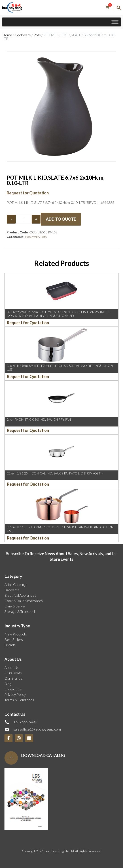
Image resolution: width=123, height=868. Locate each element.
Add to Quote (61, 219)
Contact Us (13, 689)
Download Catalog (43, 755)
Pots (37, 35)
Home (7, 35)
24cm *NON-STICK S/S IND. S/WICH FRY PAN (39, 419)
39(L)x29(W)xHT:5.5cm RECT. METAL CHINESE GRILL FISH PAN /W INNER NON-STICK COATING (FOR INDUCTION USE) (58, 314)
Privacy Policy (15, 694)
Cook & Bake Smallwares (24, 601)
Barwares (12, 590)
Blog (8, 684)
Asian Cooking (15, 584)
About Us (12, 667)
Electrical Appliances (20, 595)
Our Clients (13, 673)
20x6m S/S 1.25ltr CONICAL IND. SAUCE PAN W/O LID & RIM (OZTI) (55, 473)
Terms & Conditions (19, 700)
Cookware (23, 35)
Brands (10, 645)
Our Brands (13, 678)
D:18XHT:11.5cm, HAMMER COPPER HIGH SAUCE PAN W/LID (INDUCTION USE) (60, 529)
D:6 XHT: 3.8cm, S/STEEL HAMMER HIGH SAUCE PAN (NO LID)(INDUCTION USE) (60, 368)
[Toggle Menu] (115, 22)
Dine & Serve (15, 606)
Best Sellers (14, 639)
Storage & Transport (20, 611)
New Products (16, 634)
